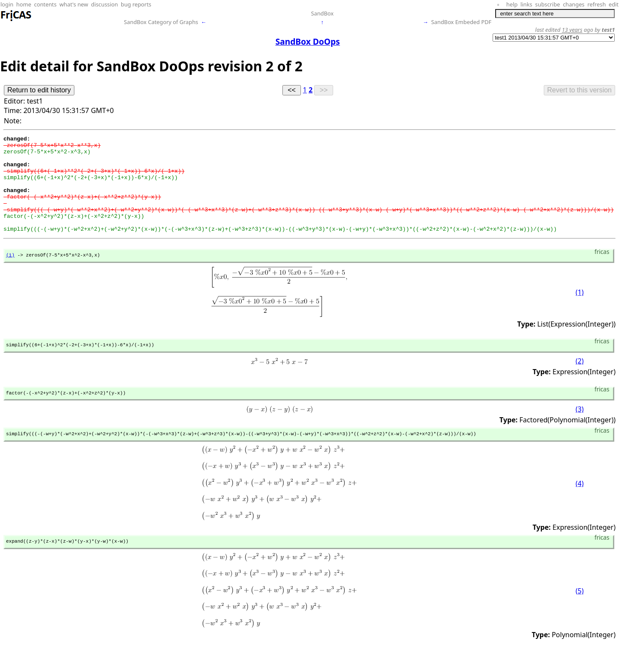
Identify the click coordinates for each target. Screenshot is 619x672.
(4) (580, 508)
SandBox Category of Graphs (161, 22)
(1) (10, 275)
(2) (580, 383)
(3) (580, 433)
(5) (580, 617)
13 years (572, 30)
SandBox (322, 13)
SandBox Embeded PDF (461, 22)
